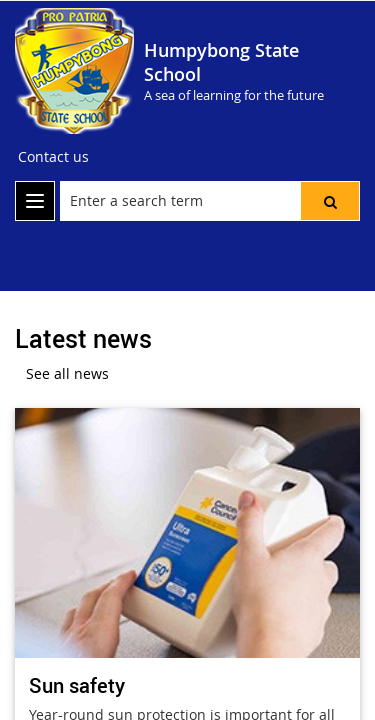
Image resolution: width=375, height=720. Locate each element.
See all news (67, 373)
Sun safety (77, 685)
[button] (330, 201)
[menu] (35, 201)
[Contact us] (53, 157)
